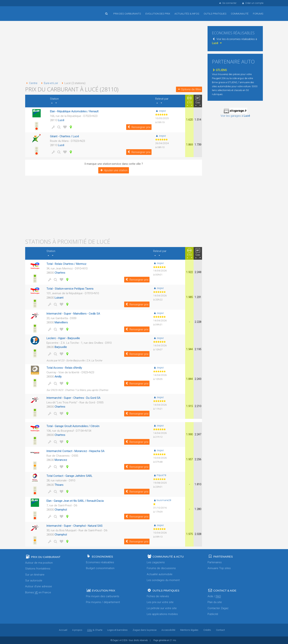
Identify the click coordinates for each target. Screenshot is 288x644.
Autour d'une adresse (39, 586)
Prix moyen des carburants (103, 596)
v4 (120, 640)
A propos (77, 630)
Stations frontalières (38, 568)
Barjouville (61, 347)
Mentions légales (189, 630)
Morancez (61, 460)
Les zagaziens (156, 562)
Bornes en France (38, 592)
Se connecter (227, 3)
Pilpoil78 (160, 475)
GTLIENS (219, 70)
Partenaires (215, 562)
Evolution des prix (158, 14)
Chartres (60, 273)
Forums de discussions (161, 568)
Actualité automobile (160, 574)
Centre (31, 83)
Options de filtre (189, 89)
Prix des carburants (127, 14)
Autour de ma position (39, 562)
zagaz (161, 110)
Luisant (59, 297)
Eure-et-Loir (49, 83)
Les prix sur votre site (160, 602)
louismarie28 (162, 500)
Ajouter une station (114, 170)
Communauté (240, 14)
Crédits (207, 630)
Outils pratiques (215, 14)
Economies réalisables (100, 562)
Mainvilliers (61, 322)
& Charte (95, 630)
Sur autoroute (34, 580)
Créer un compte (253, 3)
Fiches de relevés (158, 596)
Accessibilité (168, 630)
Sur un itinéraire (35, 574)
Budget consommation (100, 568)
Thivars (59, 485)
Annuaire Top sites (219, 568)
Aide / (214, 596)
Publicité (213, 614)
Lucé (61, 120)
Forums (258, 14)
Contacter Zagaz (218, 608)
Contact (220, 630)
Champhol (61, 509)
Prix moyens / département (103, 602)
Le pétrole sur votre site (162, 608)
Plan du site (215, 602)
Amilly (58, 376)
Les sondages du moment (163, 580)
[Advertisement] (114, 51)
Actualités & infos (187, 14)
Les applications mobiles (162, 614)
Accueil (37, 11)
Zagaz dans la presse (144, 630)
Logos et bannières (117, 630)
